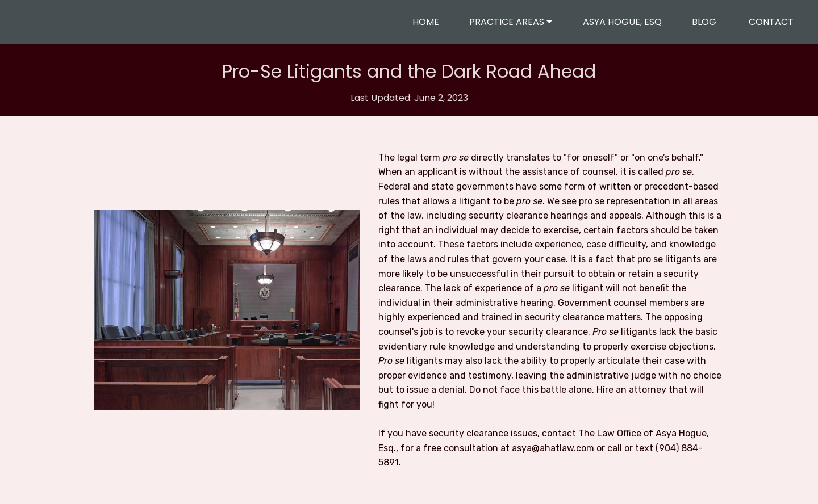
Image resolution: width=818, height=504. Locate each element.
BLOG (705, 22)
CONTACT (771, 22)
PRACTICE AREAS (507, 22)
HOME (426, 22)
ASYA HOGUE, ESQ (622, 22)
